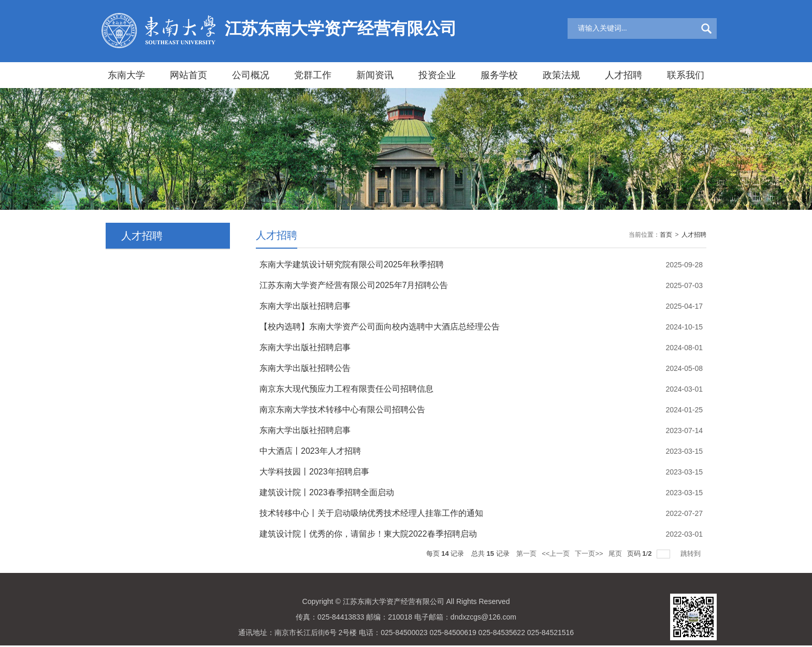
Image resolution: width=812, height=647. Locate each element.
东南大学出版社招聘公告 (305, 368)
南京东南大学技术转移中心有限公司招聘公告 (342, 409)
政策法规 (561, 75)
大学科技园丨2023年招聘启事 (314, 472)
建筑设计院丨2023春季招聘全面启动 (327, 492)
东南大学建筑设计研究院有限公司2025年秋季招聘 (352, 264)
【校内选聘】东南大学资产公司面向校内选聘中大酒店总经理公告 (380, 327)
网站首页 (189, 75)
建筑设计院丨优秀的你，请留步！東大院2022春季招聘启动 (368, 534)
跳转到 (692, 553)
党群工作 (313, 75)
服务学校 (499, 75)
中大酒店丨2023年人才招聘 (310, 451)
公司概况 (251, 75)
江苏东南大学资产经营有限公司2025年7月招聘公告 (354, 285)
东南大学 (126, 75)
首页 (666, 235)
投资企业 (437, 75)
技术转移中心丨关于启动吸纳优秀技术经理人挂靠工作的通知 (371, 513)
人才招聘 (624, 75)
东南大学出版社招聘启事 (305, 306)
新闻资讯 (375, 75)
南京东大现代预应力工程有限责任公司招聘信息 (346, 389)
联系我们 (686, 75)
